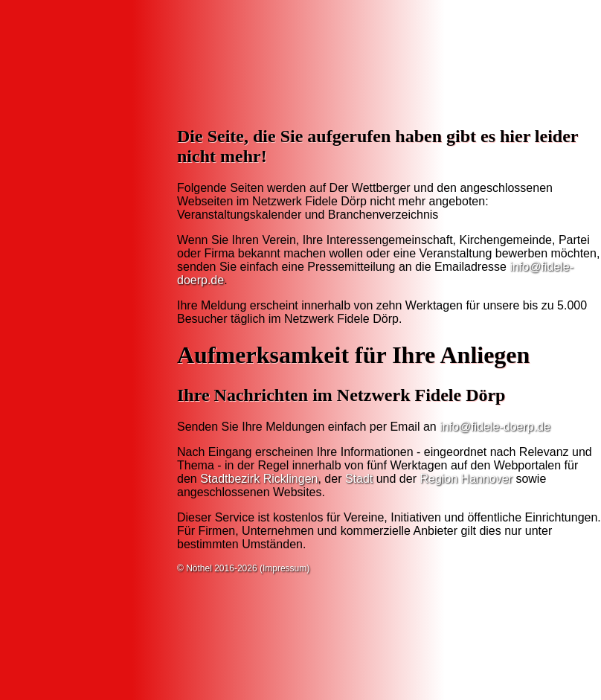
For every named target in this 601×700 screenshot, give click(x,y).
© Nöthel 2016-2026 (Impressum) (243, 568)
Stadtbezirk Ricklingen (259, 479)
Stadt (359, 479)
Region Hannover (466, 479)
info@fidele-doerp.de (495, 427)
